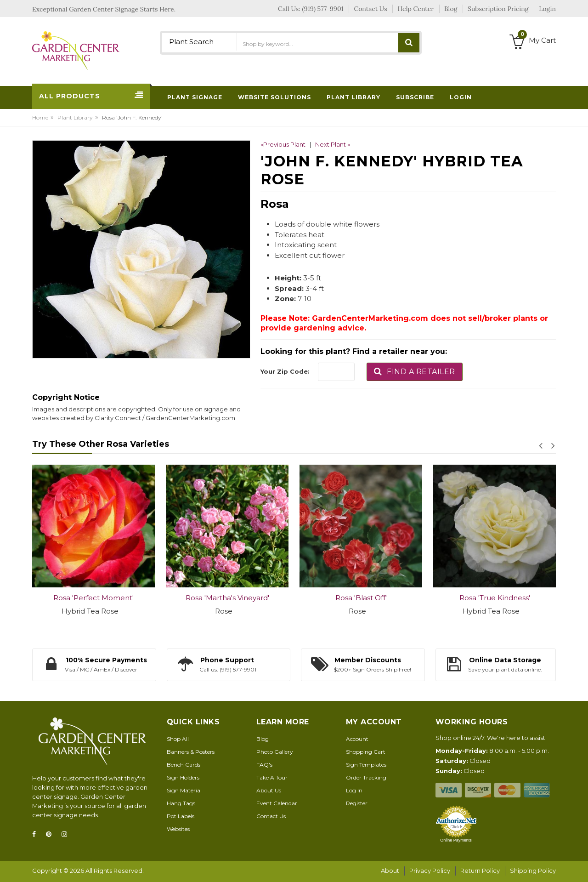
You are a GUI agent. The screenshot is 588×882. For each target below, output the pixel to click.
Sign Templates (366, 765)
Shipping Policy (533, 871)
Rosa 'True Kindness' (495, 598)
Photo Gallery (275, 752)
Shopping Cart (366, 752)
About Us (269, 790)
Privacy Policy (430, 871)
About (390, 871)
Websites (178, 829)
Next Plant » (333, 144)
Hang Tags (181, 803)
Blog (263, 739)
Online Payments (456, 840)
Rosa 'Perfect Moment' (93, 598)
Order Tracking (366, 777)
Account (357, 739)
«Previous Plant (283, 144)
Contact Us (271, 816)
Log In (354, 790)
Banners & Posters (191, 752)
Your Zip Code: (285, 371)
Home (40, 117)
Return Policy (480, 871)
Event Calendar (277, 803)
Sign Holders (183, 777)
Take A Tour (272, 777)
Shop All (178, 739)
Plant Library (75, 117)
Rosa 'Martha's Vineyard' (227, 598)
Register (357, 803)
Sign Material (184, 790)
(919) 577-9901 (323, 9)
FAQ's (264, 765)
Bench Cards (184, 765)
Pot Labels (181, 816)
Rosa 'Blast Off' (361, 598)
